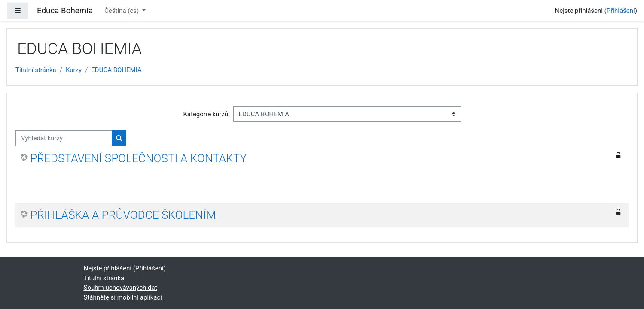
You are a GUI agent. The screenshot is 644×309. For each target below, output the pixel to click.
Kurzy (74, 70)
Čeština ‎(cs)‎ (122, 11)
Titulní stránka (36, 70)
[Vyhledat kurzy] (64, 138)
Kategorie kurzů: (206, 114)
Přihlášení (621, 11)
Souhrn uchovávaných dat (121, 288)
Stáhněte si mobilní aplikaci (123, 297)
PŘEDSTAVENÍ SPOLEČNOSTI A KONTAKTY (138, 158)
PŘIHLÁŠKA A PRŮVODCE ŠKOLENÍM (123, 215)
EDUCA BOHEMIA (116, 70)
